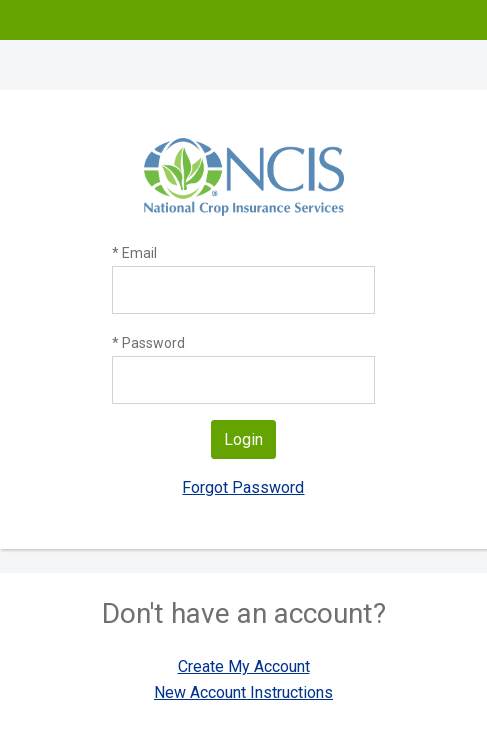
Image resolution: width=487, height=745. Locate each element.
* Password (148, 343)
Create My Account (244, 666)
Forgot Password (243, 487)
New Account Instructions (243, 692)
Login (243, 439)
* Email (134, 253)
